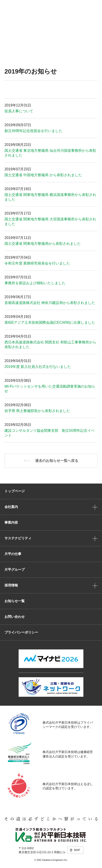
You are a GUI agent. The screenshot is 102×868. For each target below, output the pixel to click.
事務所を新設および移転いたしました (35, 283)
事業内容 (11, 522)
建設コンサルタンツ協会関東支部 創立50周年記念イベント (50, 433)
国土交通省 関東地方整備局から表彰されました (43, 244)
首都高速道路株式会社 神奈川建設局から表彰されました (50, 303)
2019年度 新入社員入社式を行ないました (38, 367)
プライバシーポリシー (21, 632)
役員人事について (19, 111)
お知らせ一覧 (15, 601)
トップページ (15, 491)
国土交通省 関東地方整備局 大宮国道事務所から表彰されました (50, 221)
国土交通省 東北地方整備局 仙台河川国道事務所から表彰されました (50, 153)
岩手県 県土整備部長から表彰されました (37, 411)
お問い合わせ (15, 617)
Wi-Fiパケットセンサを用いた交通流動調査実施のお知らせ (50, 389)
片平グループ (15, 570)
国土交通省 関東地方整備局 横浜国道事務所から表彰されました (50, 197)
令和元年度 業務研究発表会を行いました (37, 263)
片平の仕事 (13, 554)
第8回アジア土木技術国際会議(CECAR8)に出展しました (50, 322)
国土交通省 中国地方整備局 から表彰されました (43, 175)
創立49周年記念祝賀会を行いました (33, 131)
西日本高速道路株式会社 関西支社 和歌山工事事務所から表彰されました (50, 345)
